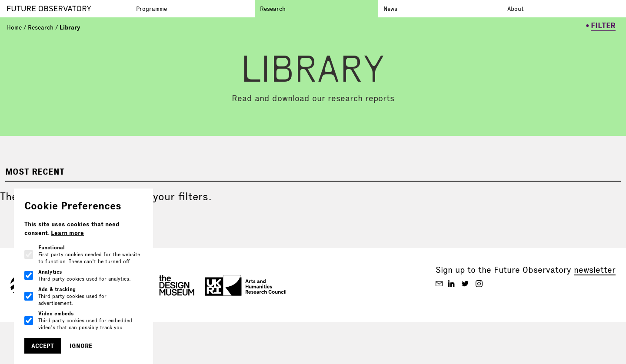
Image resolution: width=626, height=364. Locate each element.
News (390, 9)
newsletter (595, 270)
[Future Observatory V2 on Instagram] (479, 284)
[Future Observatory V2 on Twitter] (465, 284)
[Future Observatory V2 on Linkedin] (451, 284)
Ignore (81, 346)
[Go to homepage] (69, 9)
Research (273, 9)
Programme (152, 9)
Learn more (67, 233)
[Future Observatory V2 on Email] (439, 284)
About (516, 9)
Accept (43, 346)
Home (14, 27)
